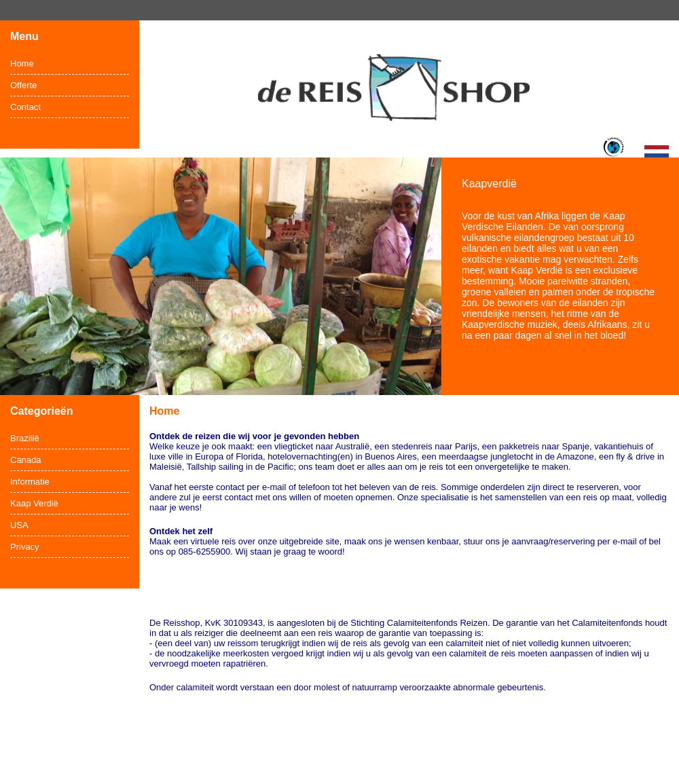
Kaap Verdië (34, 503)
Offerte (24, 85)
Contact (25, 107)
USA (19, 525)
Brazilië (25, 438)
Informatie (30, 482)
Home (22, 63)
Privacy (25, 547)
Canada (26, 460)
